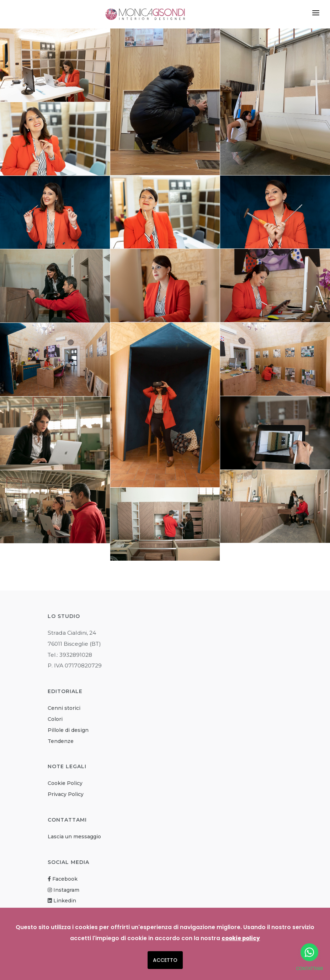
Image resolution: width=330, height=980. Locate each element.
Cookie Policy (65, 783)
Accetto (165, 960)
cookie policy (241, 938)
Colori (55, 719)
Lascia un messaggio (74, 837)
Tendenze (61, 741)
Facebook (63, 879)
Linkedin (62, 901)
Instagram (63, 890)
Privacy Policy (66, 794)
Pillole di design (68, 730)
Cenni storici (64, 708)
